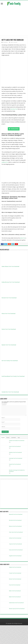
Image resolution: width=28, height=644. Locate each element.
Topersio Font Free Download (15, 544)
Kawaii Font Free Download (15, 464)
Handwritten (5, 42)
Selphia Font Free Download (15, 567)
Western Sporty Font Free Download (17, 609)
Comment (4, 405)
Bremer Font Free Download (15, 579)
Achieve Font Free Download (15, 538)
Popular (3, 438)
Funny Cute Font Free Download (16, 550)
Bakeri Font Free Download (15, 597)
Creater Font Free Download (15, 573)
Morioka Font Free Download (15, 520)
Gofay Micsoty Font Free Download (11, 282)
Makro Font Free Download (15, 591)
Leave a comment (14, 42)
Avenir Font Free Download (15, 446)
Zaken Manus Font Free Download (10, 266)
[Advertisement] (14, 21)
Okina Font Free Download (8, 314)
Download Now (14, 129)
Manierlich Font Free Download (16, 514)
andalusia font (5, 162)
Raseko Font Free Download (9, 345)
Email (3, 422)
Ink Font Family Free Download (10, 361)
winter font (23, 238)
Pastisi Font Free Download (9, 329)
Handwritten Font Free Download (10, 392)
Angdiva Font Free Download (15, 556)
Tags (19, 438)
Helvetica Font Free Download (15, 452)
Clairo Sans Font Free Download (16, 532)
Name (3, 418)
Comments (14, 438)
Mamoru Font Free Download (15, 526)
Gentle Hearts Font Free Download (16, 603)
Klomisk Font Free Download (9, 298)
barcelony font (14, 109)
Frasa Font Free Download (15, 585)
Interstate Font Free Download (16, 458)
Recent (8, 438)
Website (3, 427)
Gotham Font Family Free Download (17, 441)
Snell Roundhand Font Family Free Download (13, 376)
